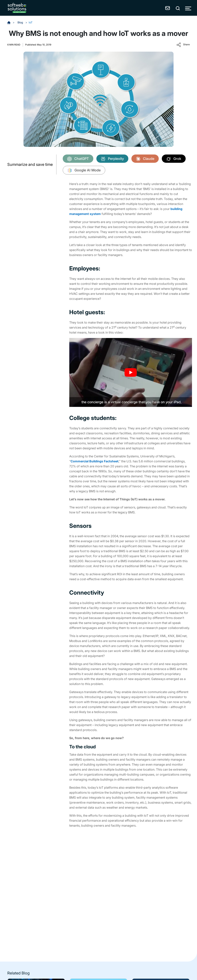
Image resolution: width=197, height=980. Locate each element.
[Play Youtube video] (131, 372)
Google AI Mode (84, 170)
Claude (145, 159)
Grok (174, 159)
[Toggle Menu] (188, 8)
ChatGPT (78, 159)
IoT (31, 22)
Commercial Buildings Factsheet (95, 461)
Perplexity (112, 159)
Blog (21, 22)
